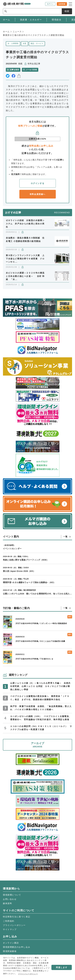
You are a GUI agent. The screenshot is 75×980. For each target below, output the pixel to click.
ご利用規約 (9, 921)
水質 (25, 44)
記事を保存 (14, 70)
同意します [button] (62, 967)
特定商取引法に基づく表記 (17, 917)
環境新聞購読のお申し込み (17, 947)
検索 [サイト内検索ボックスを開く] (67, 11)
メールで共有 (31, 70)
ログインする (38, 183)
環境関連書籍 (10, 951)
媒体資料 (7, 903)
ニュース (17, 32)
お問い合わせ (10, 899)
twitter (8, 76)
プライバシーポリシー (14, 925)
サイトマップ (10, 929)
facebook (13, 76)
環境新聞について (12, 895)
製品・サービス (37, 44)
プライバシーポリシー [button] (28, 974)
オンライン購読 (11, 943)
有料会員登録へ (37, 194)
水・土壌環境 (13, 44)
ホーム (6, 32)
